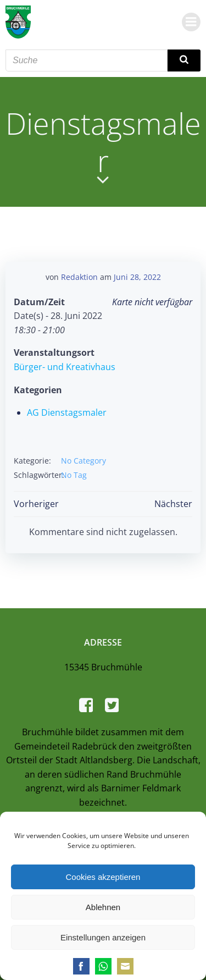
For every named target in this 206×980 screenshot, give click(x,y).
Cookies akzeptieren (103, 877)
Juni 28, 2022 (137, 277)
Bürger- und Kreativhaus (65, 367)
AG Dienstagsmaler (67, 412)
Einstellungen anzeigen (103, 937)
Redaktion (79, 277)
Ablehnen (103, 907)
